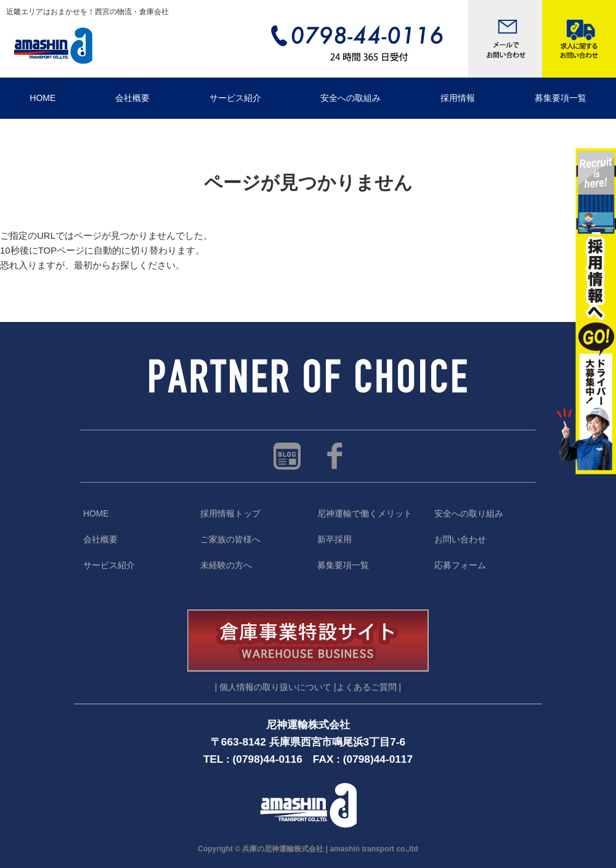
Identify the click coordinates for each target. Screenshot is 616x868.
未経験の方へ (226, 565)
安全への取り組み (469, 514)
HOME (43, 98)
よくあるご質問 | (369, 687)
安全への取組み (351, 98)
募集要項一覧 (343, 565)
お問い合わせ (460, 540)
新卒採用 (334, 540)
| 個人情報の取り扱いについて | (276, 687)
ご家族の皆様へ (230, 540)
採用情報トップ (230, 514)
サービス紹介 (235, 98)
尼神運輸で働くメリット (365, 514)
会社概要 (132, 98)
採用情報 (458, 98)
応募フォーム (460, 565)
